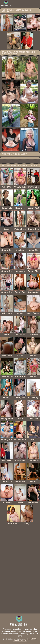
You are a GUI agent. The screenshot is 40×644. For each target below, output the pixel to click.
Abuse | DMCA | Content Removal (25, 640)
